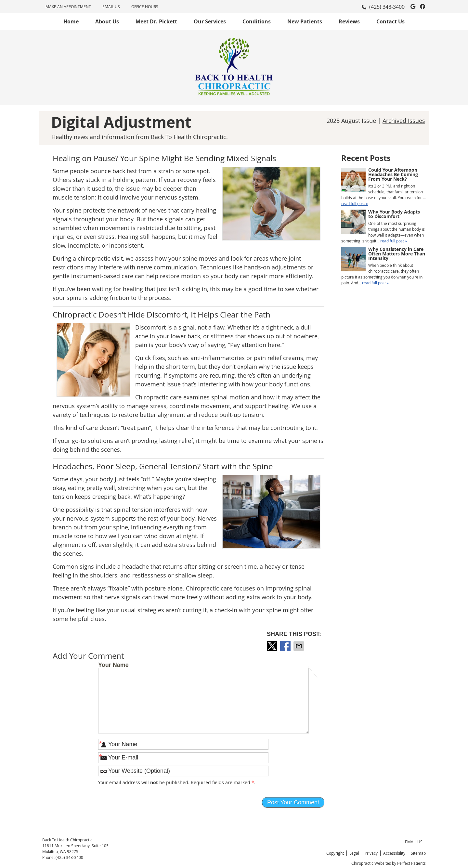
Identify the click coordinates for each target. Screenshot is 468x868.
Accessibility (394, 853)
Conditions (257, 21)
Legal (354, 853)
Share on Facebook (286, 646)
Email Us (111, 6)
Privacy (371, 853)
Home (71, 21)
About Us (107, 21)
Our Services (210, 21)
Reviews (349, 21)
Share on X (273, 646)
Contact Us (390, 21)
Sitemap (418, 853)
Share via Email (299, 646)
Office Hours (145, 6)
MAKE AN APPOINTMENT (68, 6)
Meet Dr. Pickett (156, 21)
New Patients (305, 21)
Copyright (335, 853)
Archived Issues (404, 121)
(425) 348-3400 (387, 7)
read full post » (355, 203)
